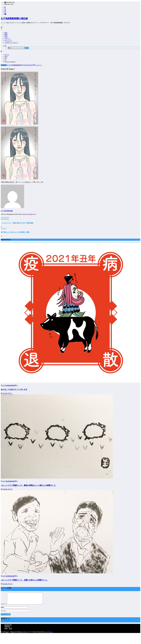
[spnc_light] (1, 51)
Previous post (5, 219)
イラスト (4, 65)
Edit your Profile (28, 214)
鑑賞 (6, 35)
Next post (4, 228)
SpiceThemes (49, 634)
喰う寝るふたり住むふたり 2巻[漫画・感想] (15, 232)
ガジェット (8, 41)
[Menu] (2, 26)
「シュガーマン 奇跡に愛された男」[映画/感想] (17, 223)
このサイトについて (11, 43)
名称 (14, 610)
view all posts (5, 217)
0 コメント (39, 65)
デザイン (7, 39)
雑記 (6, 33)
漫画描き (7, 629)
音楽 (6, 37)
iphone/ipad (8, 627)
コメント (24, 606)
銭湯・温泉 (8, 631)
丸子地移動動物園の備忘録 (14, 18)
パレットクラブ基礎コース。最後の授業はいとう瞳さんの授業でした (28, 485)
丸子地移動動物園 (15, 65)
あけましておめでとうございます (14, 389)
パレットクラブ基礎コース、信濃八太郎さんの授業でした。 (25, 580)
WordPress (25, 634)
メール (15, 613)
